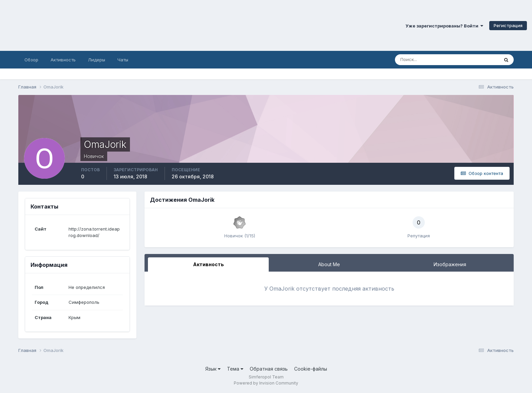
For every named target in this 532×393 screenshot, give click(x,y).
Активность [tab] (208, 264)
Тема (235, 369)
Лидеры (97, 60)
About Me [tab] (329, 264)
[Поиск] (418, 60)
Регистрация (508, 25)
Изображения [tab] (450, 264)
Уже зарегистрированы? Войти (444, 26)
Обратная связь (269, 369)
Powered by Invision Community (266, 383)
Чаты (123, 60)
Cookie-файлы (311, 369)
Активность (63, 60)
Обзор (31, 60)
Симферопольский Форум (93, 25)
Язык (213, 369)
